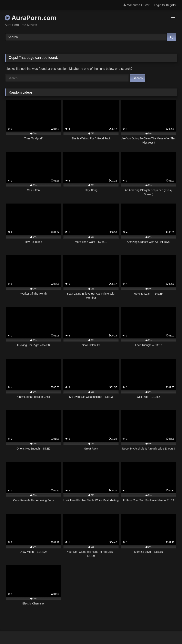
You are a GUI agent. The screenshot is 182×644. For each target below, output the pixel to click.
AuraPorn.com (31, 18)
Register (171, 5)
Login (158, 5)
